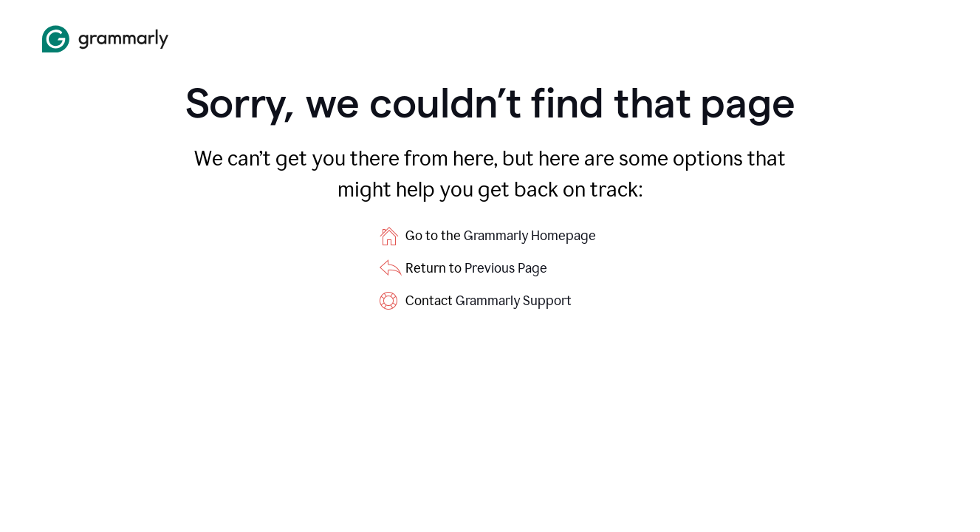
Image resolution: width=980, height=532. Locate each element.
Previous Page (506, 268)
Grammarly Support (514, 301)
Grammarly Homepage (530, 236)
